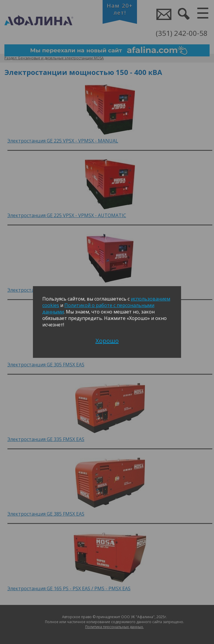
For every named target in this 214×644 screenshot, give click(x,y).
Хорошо (107, 341)
